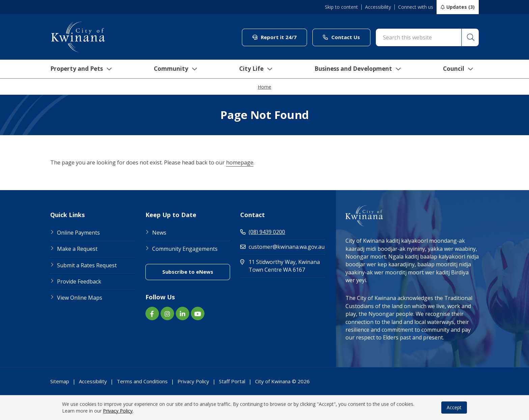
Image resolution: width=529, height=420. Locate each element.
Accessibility (378, 7)
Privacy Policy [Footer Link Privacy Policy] (193, 381)
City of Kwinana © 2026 (282, 381)
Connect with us (416, 7)
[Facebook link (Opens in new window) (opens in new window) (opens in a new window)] (152, 313)
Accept (454, 407)
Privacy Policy (118, 411)
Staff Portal (232, 381)
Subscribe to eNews (196, 272)
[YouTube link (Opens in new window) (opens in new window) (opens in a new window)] (198, 313)
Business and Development (357, 69)
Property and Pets (78, 69)
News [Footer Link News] (159, 233)
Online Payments (78, 233)
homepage (240, 162)
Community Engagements (185, 249)
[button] (470, 37)
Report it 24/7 (280, 37)
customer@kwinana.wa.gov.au (282, 247)
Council (458, 69)
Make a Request (77, 249)
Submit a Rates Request (87, 265)
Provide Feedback (79, 281)
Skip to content (341, 7)
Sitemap (60, 381)
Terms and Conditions (142, 381)
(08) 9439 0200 (263, 232)
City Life (253, 69)
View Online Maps (80, 298)
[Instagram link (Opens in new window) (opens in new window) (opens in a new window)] (167, 313)
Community (173, 69)
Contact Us (347, 37)
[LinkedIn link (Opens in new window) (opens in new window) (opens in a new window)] (183, 313)
